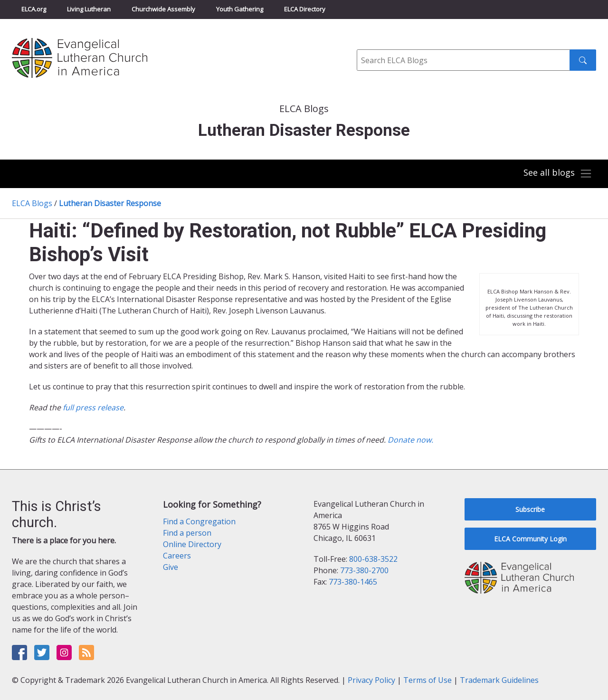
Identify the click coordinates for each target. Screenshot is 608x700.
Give (171, 567)
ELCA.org (34, 9)
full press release (93, 407)
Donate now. (410, 440)
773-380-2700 (364, 570)
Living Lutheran (89, 9)
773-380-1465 (353, 582)
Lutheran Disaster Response (110, 203)
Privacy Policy (371, 680)
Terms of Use (427, 680)
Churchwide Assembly (163, 9)
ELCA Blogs (32, 203)
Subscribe (530, 509)
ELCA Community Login (530, 539)
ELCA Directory (305, 9)
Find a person (187, 533)
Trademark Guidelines (499, 680)
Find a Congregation (199, 521)
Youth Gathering (240, 9)
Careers (177, 556)
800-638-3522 (373, 559)
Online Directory (192, 544)
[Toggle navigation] (558, 174)
